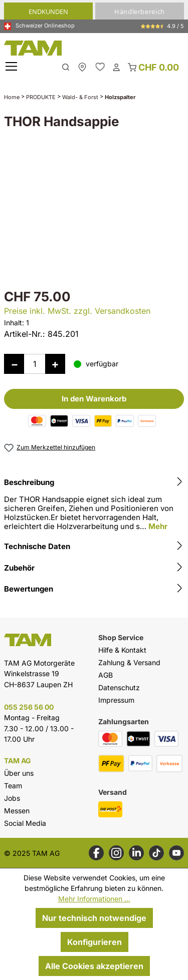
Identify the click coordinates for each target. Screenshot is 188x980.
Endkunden (48, 12)
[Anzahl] (35, 364)
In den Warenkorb (94, 399)
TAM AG (18, 761)
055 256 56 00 (29, 707)
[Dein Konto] (116, 67)
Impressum (116, 700)
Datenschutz (119, 687)
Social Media (25, 823)
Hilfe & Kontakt (122, 650)
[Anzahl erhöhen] (55, 364)
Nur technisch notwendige (94, 918)
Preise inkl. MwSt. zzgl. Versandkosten (77, 311)
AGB (106, 675)
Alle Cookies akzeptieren (94, 966)
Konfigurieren (95, 942)
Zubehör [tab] (94, 568)
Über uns (19, 773)
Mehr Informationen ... (94, 899)
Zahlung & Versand (129, 662)
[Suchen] (66, 66)
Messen (17, 811)
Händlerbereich (140, 12)
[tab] (94, 506)
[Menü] (13, 67)
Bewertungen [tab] (94, 589)
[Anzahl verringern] (14, 364)
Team (13, 786)
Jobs (12, 798)
